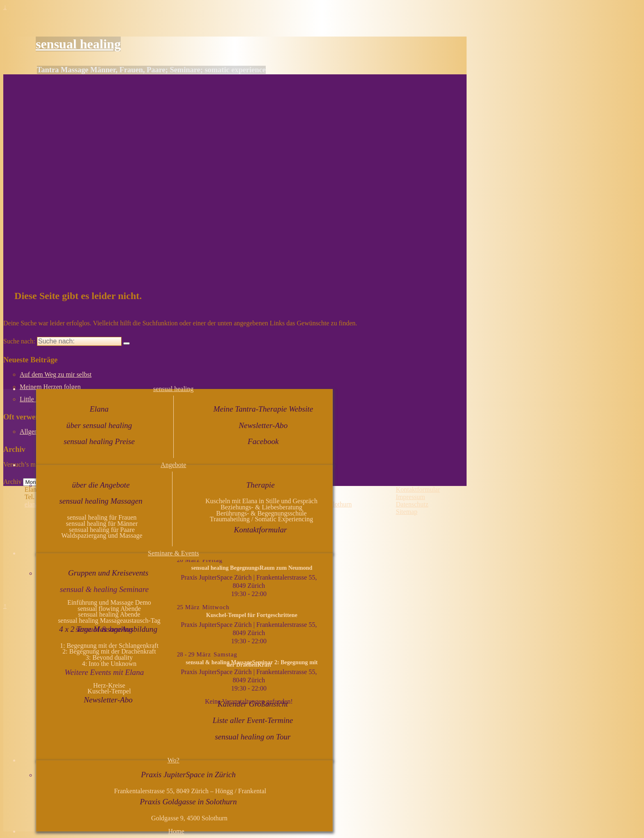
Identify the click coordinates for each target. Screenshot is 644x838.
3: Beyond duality (109, 657)
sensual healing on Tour (253, 737)
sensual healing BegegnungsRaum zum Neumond (252, 568)
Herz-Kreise (109, 685)
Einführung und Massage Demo (109, 602)
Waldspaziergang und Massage (102, 535)
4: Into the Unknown (109, 664)
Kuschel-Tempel (109, 691)
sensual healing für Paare (102, 530)
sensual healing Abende (109, 614)
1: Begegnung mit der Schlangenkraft (109, 646)
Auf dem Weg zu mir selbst (56, 374)
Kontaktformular (261, 530)
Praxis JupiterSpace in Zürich (188, 775)
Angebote (173, 465)
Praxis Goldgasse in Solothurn (189, 802)
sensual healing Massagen (101, 501)
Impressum (411, 497)
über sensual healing (99, 425)
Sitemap (407, 512)
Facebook (263, 441)
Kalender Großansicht (253, 704)
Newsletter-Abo (263, 425)
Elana (99, 409)
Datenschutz (412, 504)
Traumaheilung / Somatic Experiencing (261, 519)
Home (176, 831)
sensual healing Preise (99, 441)
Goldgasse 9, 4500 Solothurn (189, 818)
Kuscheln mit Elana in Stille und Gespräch (261, 501)
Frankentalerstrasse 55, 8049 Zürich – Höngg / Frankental (190, 791)
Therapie (260, 485)
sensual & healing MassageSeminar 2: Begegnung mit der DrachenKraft (252, 663)
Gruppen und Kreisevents (108, 573)
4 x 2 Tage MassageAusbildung (108, 629)
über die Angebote (101, 485)
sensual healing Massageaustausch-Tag (109, 620)
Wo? (174, 760)
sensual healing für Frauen (102, 517)
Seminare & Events (173, 553)
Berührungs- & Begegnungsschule (261, 513)
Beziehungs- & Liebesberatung (261, 507)
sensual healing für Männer (102, 524)
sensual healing (78, 44)
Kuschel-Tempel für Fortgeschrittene (252, 615)
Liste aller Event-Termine (253, 720)
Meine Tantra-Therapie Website (263, 409)
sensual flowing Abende (109, 609)
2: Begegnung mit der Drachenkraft (109, 651)
